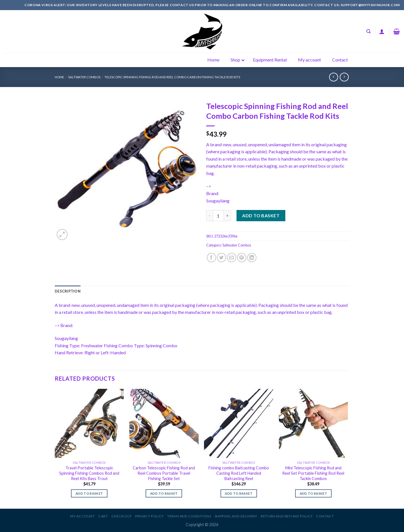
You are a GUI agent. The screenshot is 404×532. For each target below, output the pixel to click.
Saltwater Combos (84, 77)
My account (82, 516)
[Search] (369, 31)
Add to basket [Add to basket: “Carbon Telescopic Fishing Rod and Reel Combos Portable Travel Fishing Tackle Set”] (164, 493)
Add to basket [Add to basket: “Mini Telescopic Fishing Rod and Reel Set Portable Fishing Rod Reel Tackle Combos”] (314, 493)
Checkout (122, 516)
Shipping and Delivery (236, 516)
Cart (103, 516)
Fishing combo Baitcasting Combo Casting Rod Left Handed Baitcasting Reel (239, 473)
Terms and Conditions (189, 516)
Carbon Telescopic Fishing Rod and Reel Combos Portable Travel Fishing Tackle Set (164, 473)
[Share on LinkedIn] (252, 258)
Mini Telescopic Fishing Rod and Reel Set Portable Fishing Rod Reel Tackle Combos (313, 473)
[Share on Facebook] (211, 258)
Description (68, 291)
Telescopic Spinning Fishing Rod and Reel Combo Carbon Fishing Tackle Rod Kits (172, 77)
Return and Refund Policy (287, 516)
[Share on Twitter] (221, 258)
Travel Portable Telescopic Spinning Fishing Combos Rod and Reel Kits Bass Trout (89, 473)
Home (59, 77)
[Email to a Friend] (232, 258)
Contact (325, 516)
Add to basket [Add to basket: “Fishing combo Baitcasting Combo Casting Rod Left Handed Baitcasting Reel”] (239, 493)
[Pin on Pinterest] (242, 258)
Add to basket (261, 215)
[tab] (68, 291)
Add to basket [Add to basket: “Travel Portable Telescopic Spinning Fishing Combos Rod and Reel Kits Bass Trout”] (89, 493)
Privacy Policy (150, 516)
